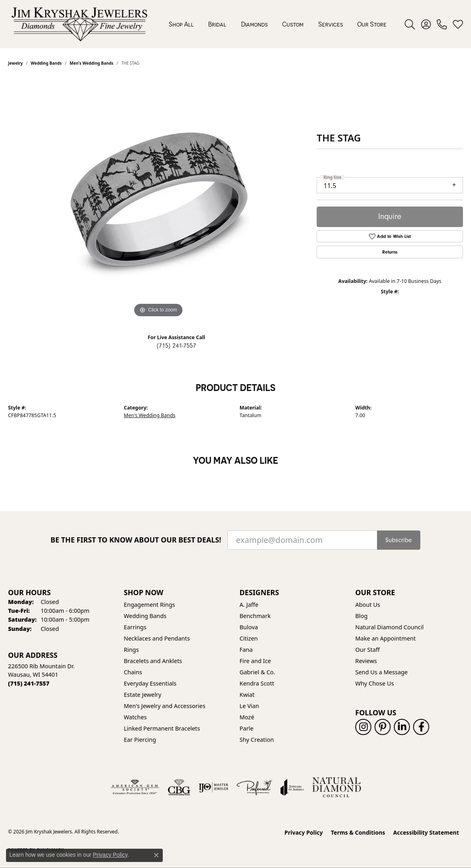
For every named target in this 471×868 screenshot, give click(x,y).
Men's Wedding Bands (149, 415)
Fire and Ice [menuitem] (255, 661)
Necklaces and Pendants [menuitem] (157, 638)
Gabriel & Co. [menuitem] (257, 672)
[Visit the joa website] (292, 787)
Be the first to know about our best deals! (136, 540)
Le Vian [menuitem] (249, 706)
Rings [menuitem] (131, 650)
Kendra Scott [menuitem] (257, 683)
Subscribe (399, 540)
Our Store (372, 24)
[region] (158, 199)
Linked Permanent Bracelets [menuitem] (162, 728)
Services (331, 24)
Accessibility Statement (426, 832)
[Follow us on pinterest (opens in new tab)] (383, 727)
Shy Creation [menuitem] (257, 740)
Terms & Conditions (358, 832)
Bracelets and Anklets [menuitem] (153, 661)
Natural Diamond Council (389, 627)
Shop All (181, 24)
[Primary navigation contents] (278, 24)
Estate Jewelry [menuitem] (142, 695)
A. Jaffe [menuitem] (249, 605)
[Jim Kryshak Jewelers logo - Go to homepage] (79, 24)
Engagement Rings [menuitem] (149, 605)
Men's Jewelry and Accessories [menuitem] (165, 706)
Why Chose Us (375, 683)
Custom (293, 24)
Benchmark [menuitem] (255, 616)
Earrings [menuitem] (135, 627)
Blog (361, 616)
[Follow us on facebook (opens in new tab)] (421, 727)
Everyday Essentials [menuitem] (150, 683)
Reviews (366, 661)
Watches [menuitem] (135, 717)
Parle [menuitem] (247, 728)
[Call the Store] (29, 683)
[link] (442, 24)
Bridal (217, 24)
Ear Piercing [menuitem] (140, 740)
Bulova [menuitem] (249, 627)
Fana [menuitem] (246, 650)
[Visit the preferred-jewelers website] (254, 787)
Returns (390, 252)
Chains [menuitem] (133, 672)
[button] (410, 24)
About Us (368, 605)
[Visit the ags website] (135, 787)
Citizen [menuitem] (249, 638)
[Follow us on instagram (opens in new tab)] (363, 727)
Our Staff (368, 650)
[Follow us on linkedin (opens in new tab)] (402, 727)
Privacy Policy (304, 832)
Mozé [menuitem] (247, 717)
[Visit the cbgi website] (179, 787)
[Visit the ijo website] (214, 787)
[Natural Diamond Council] (337, 787)
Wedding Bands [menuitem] (145, 616)
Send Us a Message (381, 672)
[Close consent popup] (156, 855)
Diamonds (254, 24)
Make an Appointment (385, 638)
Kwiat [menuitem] (247, 695)
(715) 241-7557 (176, 346)
